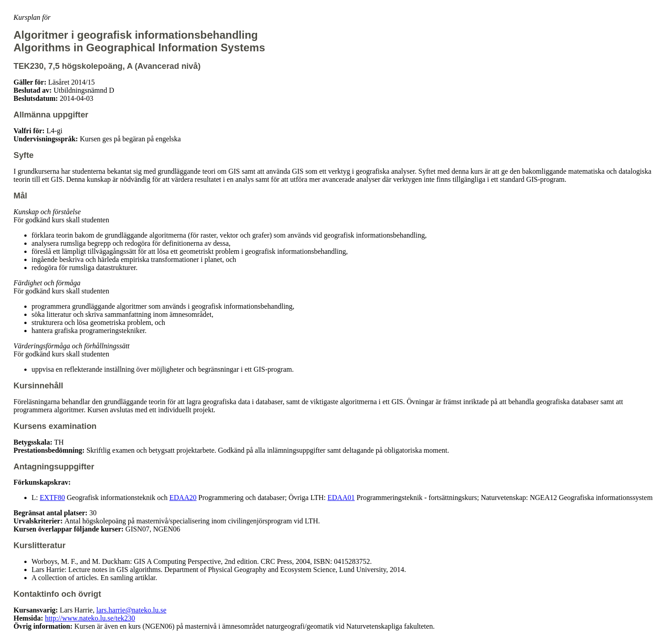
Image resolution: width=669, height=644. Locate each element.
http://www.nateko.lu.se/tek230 (90, 618)
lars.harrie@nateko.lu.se (131, 610)
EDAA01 (341, 498)
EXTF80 (52, 498)
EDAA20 (183, 498)
